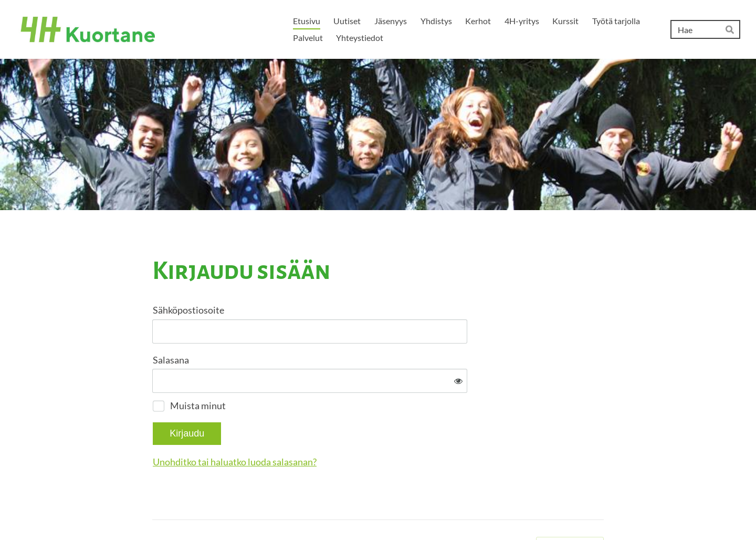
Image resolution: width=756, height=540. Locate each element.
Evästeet (513, 510)
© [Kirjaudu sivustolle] (156, 510)
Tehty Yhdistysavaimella (570, 510)
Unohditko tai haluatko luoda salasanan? (348, 427)
